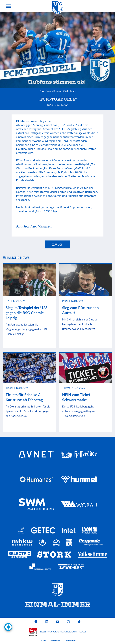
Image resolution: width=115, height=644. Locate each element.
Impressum (56, 640)
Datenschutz (71, 640)
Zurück (58, 244)
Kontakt (42, 640)
